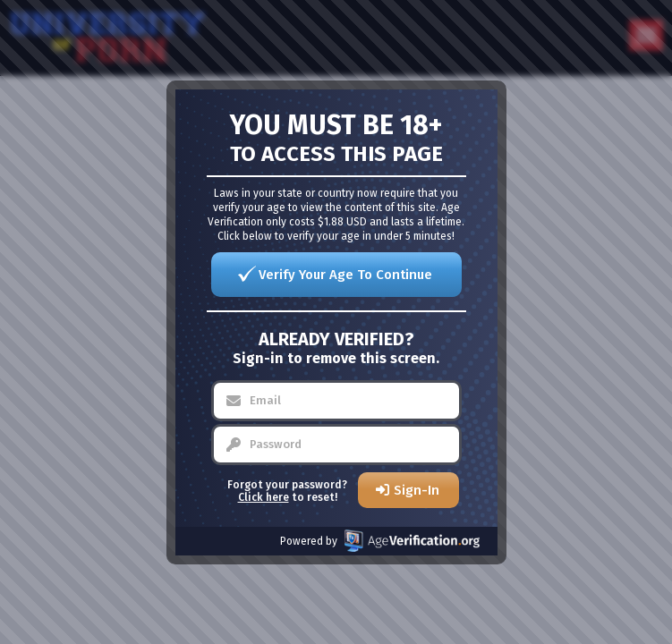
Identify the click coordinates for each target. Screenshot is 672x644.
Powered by (380, 541)
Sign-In (417, 490)
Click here (264, 497)
